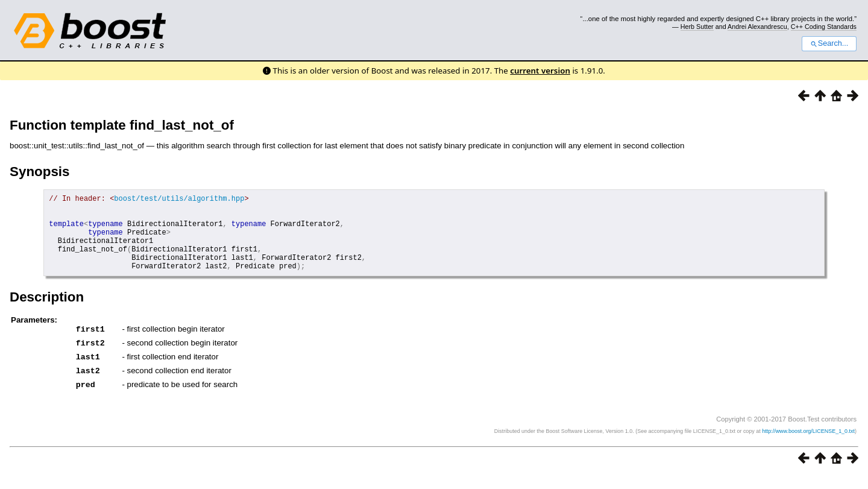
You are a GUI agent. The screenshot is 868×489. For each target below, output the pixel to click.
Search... (829, 43)
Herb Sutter (697, 27)
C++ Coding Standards (824, 27)
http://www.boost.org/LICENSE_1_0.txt (808, 444)
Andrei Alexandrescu (757, 27)
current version (540, 71)
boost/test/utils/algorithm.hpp (179, 200)
